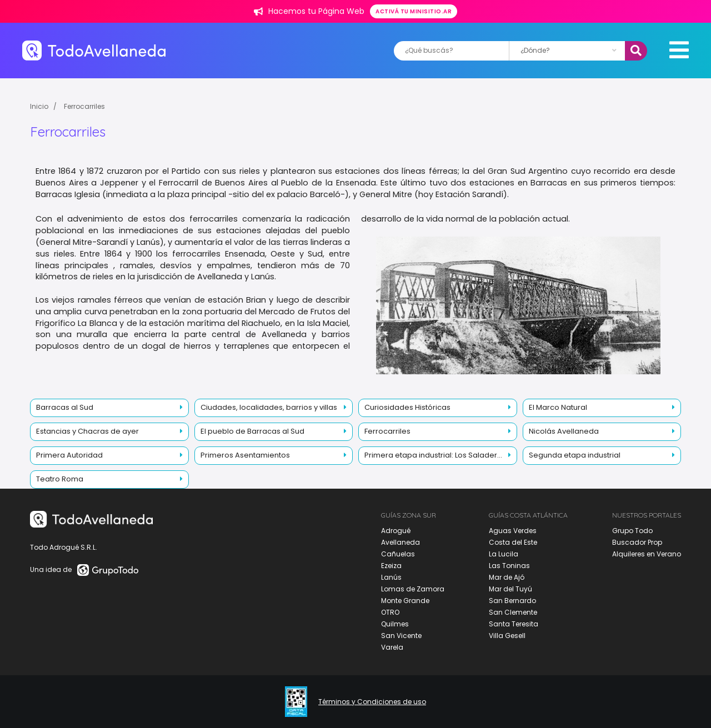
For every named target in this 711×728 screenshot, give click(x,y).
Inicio (39, 106)
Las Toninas (509, 566)
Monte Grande (405, 601)
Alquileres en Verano (647, 554)
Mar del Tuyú (510, 589)
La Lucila (504, 554)
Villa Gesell (507, 636)
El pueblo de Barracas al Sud (252, 431)
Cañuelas (398, 554)
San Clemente (513, 612)
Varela (392, 647)
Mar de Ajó (507, 577)
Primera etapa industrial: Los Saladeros (435, 455)
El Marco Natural (558, 407)
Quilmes (395, 624)
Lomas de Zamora (413, 589)
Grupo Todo (632, 531)
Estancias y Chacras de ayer (87, 431)
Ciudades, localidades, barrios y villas (269, 407)
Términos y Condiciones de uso (372, 702)
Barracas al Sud (65, 407)
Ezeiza (391, 566)
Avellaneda (400, 542)
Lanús (391, 577)
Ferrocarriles (84, 106)
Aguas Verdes (513, 531)
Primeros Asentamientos (245, 455)
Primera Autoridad (69, 455)
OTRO (390, 612)
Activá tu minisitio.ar (414, 11)
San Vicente (401, 636)
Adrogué (396, 531)
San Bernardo (512, 601)
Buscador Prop (637, 542)
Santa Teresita (514, 624)
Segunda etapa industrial (575, 455)
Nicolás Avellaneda (564, 431)
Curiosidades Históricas (407, 407)
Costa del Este (513, 542)
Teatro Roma (60, 479)
